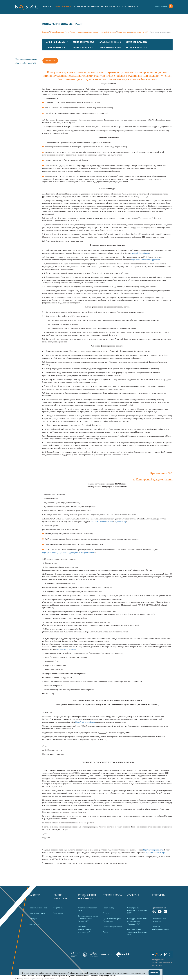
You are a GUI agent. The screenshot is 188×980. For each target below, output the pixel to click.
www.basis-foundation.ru (140, 253)
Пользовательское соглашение (159, 920)
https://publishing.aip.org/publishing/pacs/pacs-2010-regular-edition (68, 552)
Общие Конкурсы (62, 6)
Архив (105, 932)
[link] (85, 956)
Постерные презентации (112, 927)
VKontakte (154, 912)
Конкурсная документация (26, 59)
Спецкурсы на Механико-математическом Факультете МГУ (138, 921)
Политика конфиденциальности (161, 928)
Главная (45, 32)
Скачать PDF (50, 61)
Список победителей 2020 (26, 63)
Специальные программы (86, 6)
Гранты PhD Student (108, 32)
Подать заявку (108, 908)
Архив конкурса (124, 32)
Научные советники (37, 913)
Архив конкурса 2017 (57, 42)
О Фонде (48, 6)
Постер (106, 913)
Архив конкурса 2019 (110, 42)
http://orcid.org (120, 522)
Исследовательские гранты (88, 32)
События (122, 6)
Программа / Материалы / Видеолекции (113, 920)
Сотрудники (34, 919)
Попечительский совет (38, 908)
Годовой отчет (35, 924)
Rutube (165, 912)
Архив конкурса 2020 (140, 32)
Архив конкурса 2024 (137, 48)
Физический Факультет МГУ (87, 909)
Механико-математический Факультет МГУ (85, 929)
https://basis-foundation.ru (85, 722)
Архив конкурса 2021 (57, 48)
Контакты (133, 6)
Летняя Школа (108, 6)
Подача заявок (161, 6)
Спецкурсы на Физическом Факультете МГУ (137, 911)
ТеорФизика (70, 32)
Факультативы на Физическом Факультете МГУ (137, 932)
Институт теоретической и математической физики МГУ (88, 919)
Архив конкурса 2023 (110, 48)
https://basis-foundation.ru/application (145, 260)
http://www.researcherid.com (102, 522)
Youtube (160, 912)
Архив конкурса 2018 (84, 42)
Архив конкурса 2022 (84, 48)
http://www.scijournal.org (66, 649)
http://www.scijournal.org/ (155, 853)
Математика (58, 913)
